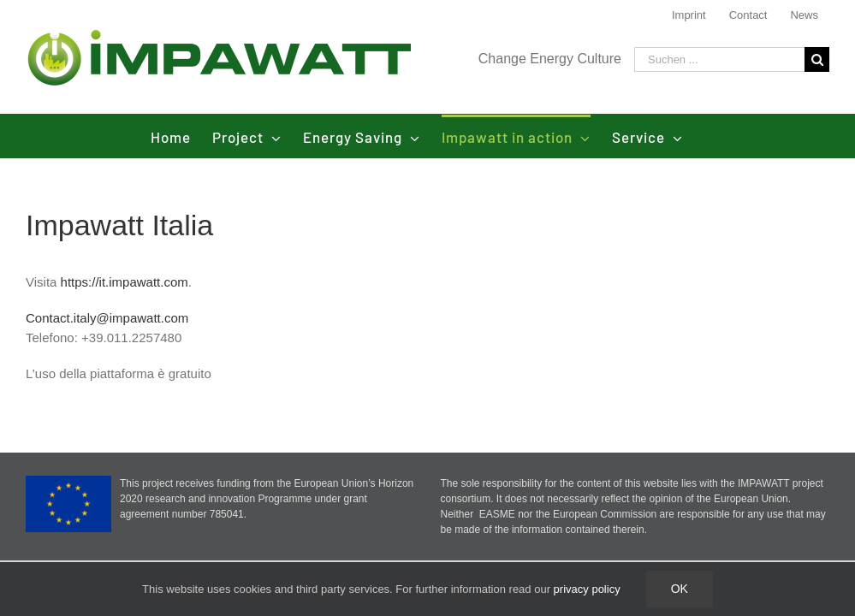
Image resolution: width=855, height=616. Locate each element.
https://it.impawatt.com (125, 282)
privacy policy (587, 589)
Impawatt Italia (119, 225)
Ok (680, 589)
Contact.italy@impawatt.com (107, 318)
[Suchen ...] (719, 59)
